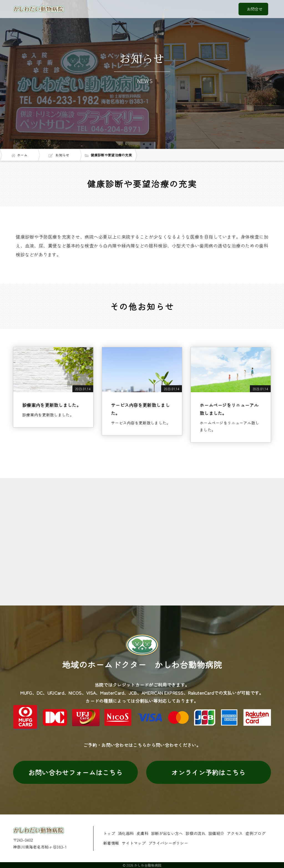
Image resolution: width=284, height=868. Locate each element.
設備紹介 (216, 833)
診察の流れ (196, 833)
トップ (109, 833)
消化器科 (126, 833)
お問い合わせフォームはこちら (75, 772)
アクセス (235, 833)
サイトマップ (134, 843)
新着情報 (111, 843)
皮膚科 (142, 833)
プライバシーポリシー (168, 843)
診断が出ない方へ (167, 833)
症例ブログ (255, 833)
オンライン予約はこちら (208, 772)
